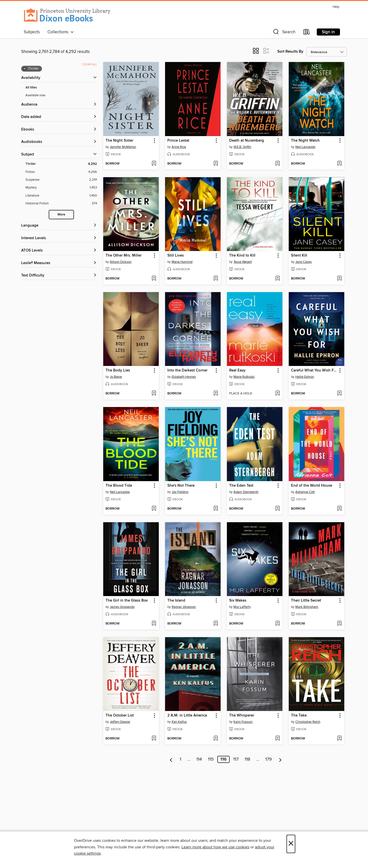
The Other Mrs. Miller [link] (124, 256)
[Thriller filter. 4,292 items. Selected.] (61, 164)
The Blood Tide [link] (119, 486)
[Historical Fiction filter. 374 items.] (61, 204)
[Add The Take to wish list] (339, 739)
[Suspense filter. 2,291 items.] (61, 180)
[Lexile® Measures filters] (59, 263)
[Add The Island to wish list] (216, 624)
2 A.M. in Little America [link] (187, 716)
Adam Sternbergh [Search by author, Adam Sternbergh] (246, 492)
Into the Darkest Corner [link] (187, 370)
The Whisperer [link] (242, 716)
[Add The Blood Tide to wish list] (154, 509)
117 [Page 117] (236, 759)
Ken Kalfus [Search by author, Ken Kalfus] (179, 722)
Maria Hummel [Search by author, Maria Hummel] (182, 262)
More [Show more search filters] (61, 215)
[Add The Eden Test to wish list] (278, 509)
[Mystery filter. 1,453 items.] (61, 188)
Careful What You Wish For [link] (314, 370)
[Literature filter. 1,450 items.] (61, 196)
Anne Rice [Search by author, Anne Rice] (179, 147)
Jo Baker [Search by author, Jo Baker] (116, 377)
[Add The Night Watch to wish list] (339, 164)
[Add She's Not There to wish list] (216, 509)
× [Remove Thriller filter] (25, 69)
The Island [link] (176, 601)
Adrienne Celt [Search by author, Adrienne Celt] (305, 492)
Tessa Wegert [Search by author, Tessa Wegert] (243, 262)
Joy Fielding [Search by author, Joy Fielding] (180, 492)
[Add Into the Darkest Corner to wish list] (216, 394)
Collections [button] (61, 32)
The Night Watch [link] (305, 141)
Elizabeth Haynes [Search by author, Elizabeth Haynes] (184, 377)
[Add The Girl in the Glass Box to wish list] (154, 624)
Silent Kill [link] (299, 256)
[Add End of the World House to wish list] (339, 509)
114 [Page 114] (199, 759)
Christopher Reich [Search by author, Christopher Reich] (308, 722)
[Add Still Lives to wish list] (216, 279)
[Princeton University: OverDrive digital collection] (67, 15)
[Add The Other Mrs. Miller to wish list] (154, 279)
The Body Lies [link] (118, 370)
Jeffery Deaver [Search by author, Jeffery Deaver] (120, 722)
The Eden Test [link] (241, 486)
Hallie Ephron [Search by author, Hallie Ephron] (305, 377)
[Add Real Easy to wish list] (278, 394)
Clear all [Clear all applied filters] (89, 64)
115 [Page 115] (211, 759)
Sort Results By (290, 52)
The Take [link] (299, 716)
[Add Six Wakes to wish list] (278, 624)
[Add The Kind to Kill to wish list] (278, 279)
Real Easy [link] (237, 370)
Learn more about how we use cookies (215, 847)
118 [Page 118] (247, 759)
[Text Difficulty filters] (59, 276)
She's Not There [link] (181, 486)
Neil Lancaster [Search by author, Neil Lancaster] (305, 147)
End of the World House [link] (312, 486)
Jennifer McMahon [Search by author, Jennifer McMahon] (123, 147)
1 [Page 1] (180, 759)
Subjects (32, 32)
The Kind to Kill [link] (242, 256)
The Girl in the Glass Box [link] (127, 601)
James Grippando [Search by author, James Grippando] (122, 607)
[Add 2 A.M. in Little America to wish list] (216, 739)
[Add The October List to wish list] (154, 739)
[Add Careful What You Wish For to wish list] (339, 394)
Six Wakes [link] (238, 601)
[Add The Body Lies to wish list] (154, 394)
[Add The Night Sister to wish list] (154, 164)
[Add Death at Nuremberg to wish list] (278, 164)
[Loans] (307, 33)
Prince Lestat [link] (178, 141)
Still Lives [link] (176, 256)
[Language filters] (59, 226)
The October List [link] (120, 716)
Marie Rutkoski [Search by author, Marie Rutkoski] (244, 377)
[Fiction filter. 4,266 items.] (61, 172)
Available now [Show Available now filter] (35, 95)
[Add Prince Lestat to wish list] (216, 164)
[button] (284, 33)
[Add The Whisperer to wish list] (278, 739)
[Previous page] (171, 759)
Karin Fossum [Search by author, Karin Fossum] (243, 722)
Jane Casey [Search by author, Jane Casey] (304, 262)
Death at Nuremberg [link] (247, 141)
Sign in (328, 32)
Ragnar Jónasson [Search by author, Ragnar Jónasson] (184, 607)
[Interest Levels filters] (59, 238)
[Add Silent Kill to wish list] (339, 279)
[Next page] (280, 759)
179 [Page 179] (269, 759)
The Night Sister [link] (119, 141)
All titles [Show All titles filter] (31, 88)
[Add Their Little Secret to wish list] (339, 624)
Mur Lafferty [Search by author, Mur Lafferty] (242, 607)
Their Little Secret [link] (306, 601)
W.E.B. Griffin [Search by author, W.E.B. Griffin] (242, 147)
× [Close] (291, 844)
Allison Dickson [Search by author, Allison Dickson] (121, 262)
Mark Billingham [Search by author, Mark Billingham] (307, 607)
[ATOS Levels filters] (59, 251)
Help (336, 7)
